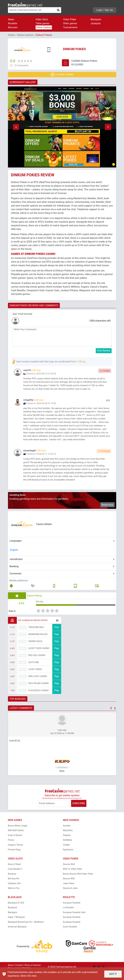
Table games (43, 23)
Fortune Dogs (14, 858)
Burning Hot (14, 887)
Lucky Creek (35, 678)
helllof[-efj (15, 749)
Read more (107, 513)
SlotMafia (68, 848)
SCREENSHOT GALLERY (23, 82)
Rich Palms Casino (39, 692)
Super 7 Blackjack (16, 926)
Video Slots (42, 19)
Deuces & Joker (70, 897)
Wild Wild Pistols (16, 839)
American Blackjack (17, 935)
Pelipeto (67, 844)
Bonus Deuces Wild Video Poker (78, 882)
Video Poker (70, 19)
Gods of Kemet (15, 844)
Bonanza (12, 882)
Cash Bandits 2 (15, 877)
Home (11, 35)
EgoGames (68, 858)
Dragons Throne (16, 853)
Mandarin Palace (38, 643)
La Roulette (68, 916)
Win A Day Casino (38, 685)
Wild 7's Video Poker (73, 877)
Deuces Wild (69, 873)
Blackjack (96, 19)
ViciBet (66, 853)
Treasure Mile (36, 636)
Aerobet (67, 834)
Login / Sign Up (105, 10)
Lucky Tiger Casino (39, 657)
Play (57, 636)
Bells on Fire (14, 897)
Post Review (104, 351)
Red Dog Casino (37, 664)
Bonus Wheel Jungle (18, 834)
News (11, 19)
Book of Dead (14, 873)
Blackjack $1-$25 (16, 911)
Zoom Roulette (70, 935)
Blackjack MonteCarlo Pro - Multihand (26, 930)
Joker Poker (69, 892)
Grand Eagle (35, 650)
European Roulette (72, 911)
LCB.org (81, 362)
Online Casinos (44, 27)
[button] (16, 127)
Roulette (13, 23)
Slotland (34, 671)
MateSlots (68, 839)
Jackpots (96, 23)
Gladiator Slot (14, 892)
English (14, 558)
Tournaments (70, 27)
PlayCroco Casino (39, 699)
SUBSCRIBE (79, 812)
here (34, 976)
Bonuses (13, 27)
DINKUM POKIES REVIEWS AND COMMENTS (34, 305)
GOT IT (113, 974)
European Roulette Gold (74, 921)
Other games (70, 23)
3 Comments (21, 65)
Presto (11, 848)
